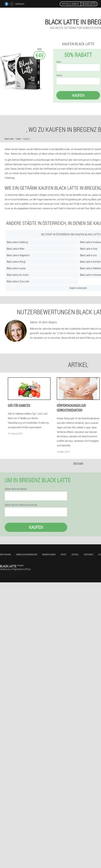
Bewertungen (49, 554)
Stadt (63, 554)
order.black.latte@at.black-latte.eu (15, 569)
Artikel (75, 554)
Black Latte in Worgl (16, 262)
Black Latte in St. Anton (18, 275)
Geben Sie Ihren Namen (16, 489)
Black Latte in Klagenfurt (18, 255)
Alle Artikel (78, 463)
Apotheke (88, 554)
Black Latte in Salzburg (17, 242)
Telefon (59, 75)
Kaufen (78, 95)
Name (59, 62)
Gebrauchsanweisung (27, 554)
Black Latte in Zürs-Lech (18, 281)
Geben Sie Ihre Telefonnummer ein (21, 505)
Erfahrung (5, 554)
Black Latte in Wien (16, 249)
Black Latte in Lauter (16, 268)
